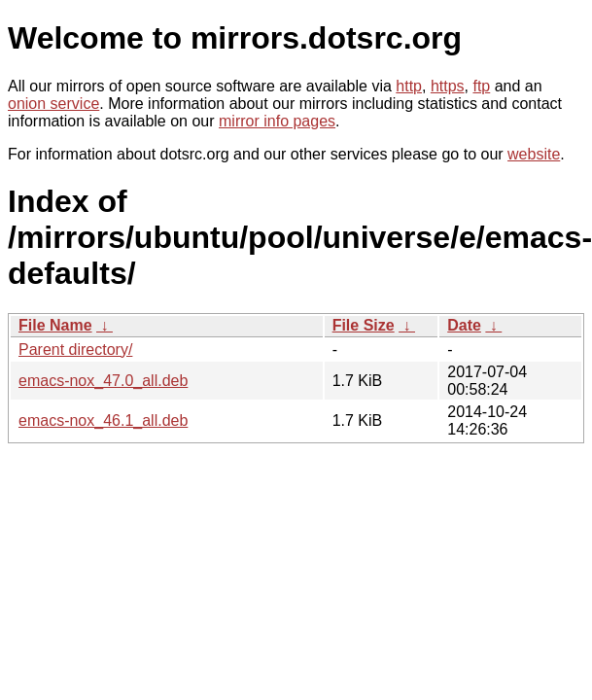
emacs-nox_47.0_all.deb (103, 381)
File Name (55, 325)
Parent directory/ (75, 350)
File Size (364, 325)
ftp (481, 86)
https (448, 86)
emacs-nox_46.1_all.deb (103, 420)
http (409, 86)
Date (464, 325)
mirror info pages (277, 121)
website (534, 154)
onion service (53, 104)
